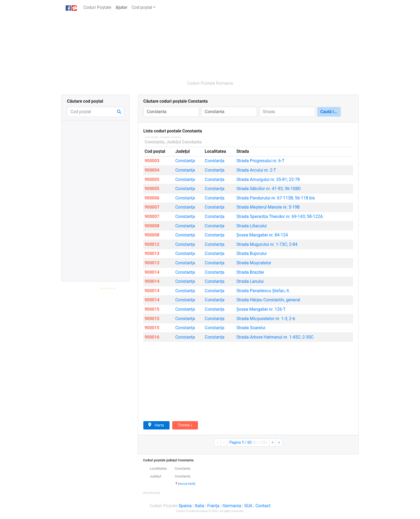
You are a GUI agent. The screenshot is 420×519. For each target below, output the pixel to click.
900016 (152, 337)
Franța (213, 506)
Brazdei (250, 272)
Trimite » (185, 425)
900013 (152, 253)
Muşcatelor (254, 263)
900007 (152, 207)
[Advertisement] (185, 45)
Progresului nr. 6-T (260, 161)
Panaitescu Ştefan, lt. (263, 291)
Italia (199, 506)
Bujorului (251, 253)
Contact (263, 506)
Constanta (155, 142)
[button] (151, 493)
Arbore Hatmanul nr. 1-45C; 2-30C (275, 337)
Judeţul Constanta (184, 142)
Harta (156, 425)
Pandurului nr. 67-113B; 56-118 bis (275, 198)
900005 (152, 179)
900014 (152, 272)
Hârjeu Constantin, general (268, 300)
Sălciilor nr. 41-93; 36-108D (268, 189)
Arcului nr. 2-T (256, 170)
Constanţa (185, 161)
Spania (185, 506)
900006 (152, 198)
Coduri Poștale (98, 7)
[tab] (248, 477)
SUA (248, 506)
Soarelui (251, 328)
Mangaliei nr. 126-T (261, 309)
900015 (152, 309)
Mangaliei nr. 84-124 (262, 235)
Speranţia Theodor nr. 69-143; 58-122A (280, 216)
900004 (152, 170)
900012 (152, 244)
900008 (152, 226)
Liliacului (251, 226)
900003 (152, 161)
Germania (232, 506)
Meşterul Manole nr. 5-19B (268, 207)
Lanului (250, 281)
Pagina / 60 (248, 442)
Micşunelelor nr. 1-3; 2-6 (266, 319)
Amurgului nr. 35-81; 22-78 (268, 179)
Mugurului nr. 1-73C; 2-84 (267, 244)
